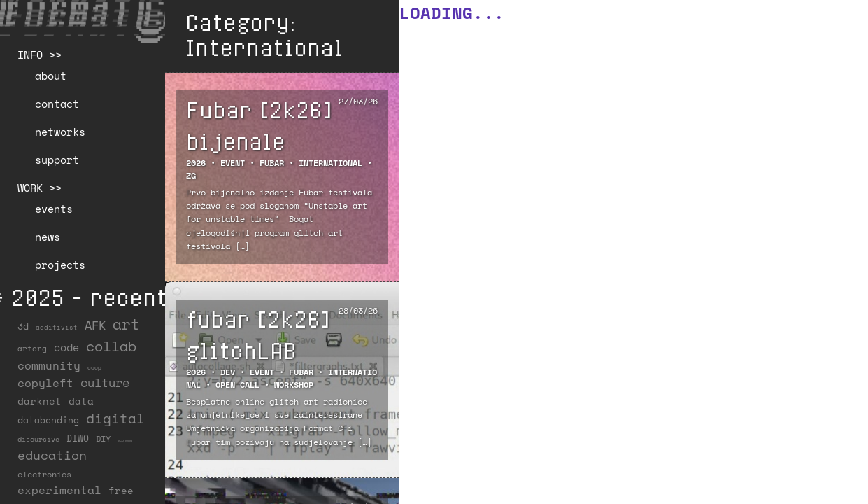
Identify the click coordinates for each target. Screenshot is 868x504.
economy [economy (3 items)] (125, 440)
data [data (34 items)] (81, 401)
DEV (228, 372)
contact (57, 104)
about (51, 76)
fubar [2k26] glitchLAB (258, 334)
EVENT (233, 163)
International (330, 163)
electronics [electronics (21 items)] (44, 474)
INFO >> (40, 55)
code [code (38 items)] (66, 348)
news (48, 237)
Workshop (294, 385)
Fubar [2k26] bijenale (259, 125)
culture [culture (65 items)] (105, 383)
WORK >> (40, 188)
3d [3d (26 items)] (23, 326)
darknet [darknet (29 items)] (40, 401)
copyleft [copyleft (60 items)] (45, 383)
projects (60, 265)
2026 (196, 163)
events (54, 209)
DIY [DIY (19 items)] (103, 439)
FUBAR (272, 163)
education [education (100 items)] (52, 455)
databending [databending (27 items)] (48, 420)
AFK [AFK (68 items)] (95, 325)
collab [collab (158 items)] (111, 346)
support (57, 160)
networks (60, 132)
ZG (191, 175)
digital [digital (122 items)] (115, 418)
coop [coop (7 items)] (94, 367)
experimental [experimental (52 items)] (59, 490)
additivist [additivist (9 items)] (57, 327)
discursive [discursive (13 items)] (38, 439)
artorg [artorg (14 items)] (32, 349)
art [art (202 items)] (126, 324)
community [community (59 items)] (49, 365)
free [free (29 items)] (121, 491)
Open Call (237, 385)
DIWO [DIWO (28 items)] (78, 438)
